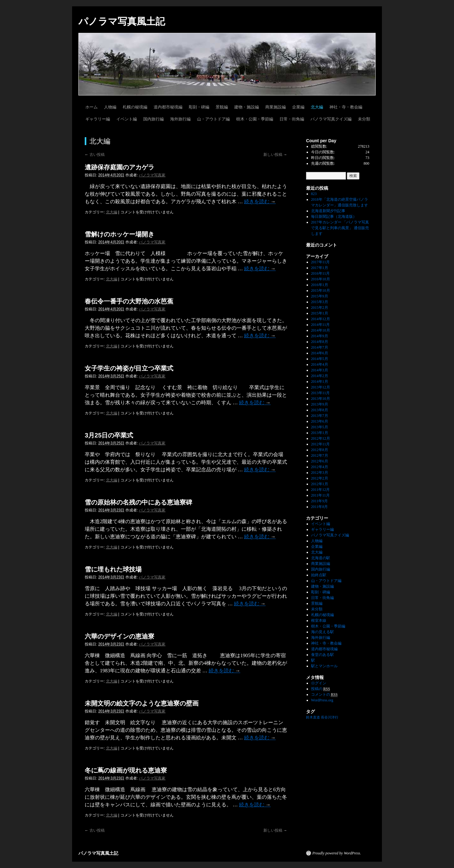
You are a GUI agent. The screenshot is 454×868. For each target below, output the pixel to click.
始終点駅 (319, 575)
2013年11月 (321, 393)
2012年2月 (320, 478)
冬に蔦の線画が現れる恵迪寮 (126, 770)
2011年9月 (320, 501)
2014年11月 (321, 325)
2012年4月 (320, 467)
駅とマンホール (324, 666)
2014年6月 (320, 353)
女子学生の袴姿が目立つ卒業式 (129, 368)
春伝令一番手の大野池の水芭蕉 (129, 301)
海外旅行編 (180, 119)
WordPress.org (322, 700)
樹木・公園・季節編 (255, 119)
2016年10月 (321, 279)
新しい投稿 (275, 155)
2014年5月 (320, 359)
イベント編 (127, 119)
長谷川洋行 (330, 717)
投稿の (321, 689)
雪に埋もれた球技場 (113, 569)
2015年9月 (320, 296)
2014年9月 (320, 336)
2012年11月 (321, 444)
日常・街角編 (292, 119)
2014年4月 (320, 364)
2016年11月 (321, 273)
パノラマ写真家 (152, 175)
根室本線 (319, 620)
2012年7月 (320, 455)
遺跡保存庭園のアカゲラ (120, 167)
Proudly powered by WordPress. (337, 853)
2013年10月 (321, 399)
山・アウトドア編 (213, 119)
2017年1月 (320, 268)
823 (314, 194)
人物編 (110, 107)
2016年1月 (320, 285)
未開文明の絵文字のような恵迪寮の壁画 (142, 703)
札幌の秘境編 (135, 107)
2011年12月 (321, 490)
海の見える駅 (322, 632)
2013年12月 (321, 387)
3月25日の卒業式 (109, 435)
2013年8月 (320, 410)
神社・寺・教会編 (346, 107)
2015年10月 (321, 290)
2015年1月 (320, 313)
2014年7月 (320, 347)
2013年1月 (320, 433)
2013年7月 (320, 416)
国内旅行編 (153, 119)
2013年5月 (320, 427)
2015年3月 (320, 302)
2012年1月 (320, 484)
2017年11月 (321, 262)
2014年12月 (321, 319)
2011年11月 (320, 495)
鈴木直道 (313, 717)
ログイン (319, 683)
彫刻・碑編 (199, 107)
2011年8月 (320, 507)
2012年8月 (320, 450)
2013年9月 (320, 404)
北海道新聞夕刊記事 (330, 211)
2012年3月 (320, 473)
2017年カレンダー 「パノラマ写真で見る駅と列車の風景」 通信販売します (340, 228)
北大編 (317, 107)
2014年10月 (321, 330)
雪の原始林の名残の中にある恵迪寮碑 (138, 502)
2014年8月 (320, 342)
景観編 (222, 107)
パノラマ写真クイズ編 (331, 119)
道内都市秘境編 (168, 107)
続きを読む (260, 202)
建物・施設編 (247, 107)
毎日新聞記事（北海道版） (334, 217)
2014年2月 (320, 376)
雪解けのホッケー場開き (120, 234)
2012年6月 (320, 461)
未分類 (364, 119)
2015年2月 (320, 308)
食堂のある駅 (322, 655)
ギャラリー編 (98, 119)
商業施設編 (276, 107)
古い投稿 (95, 155)
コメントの (324, 695)
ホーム (92, 107)
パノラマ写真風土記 (122, 21)
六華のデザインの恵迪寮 (120, 636)
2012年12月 (321, 438)
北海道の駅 (321, 558)
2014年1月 (320, 382)
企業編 (298, 107)
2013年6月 (320, 421)
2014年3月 (320, 370)
